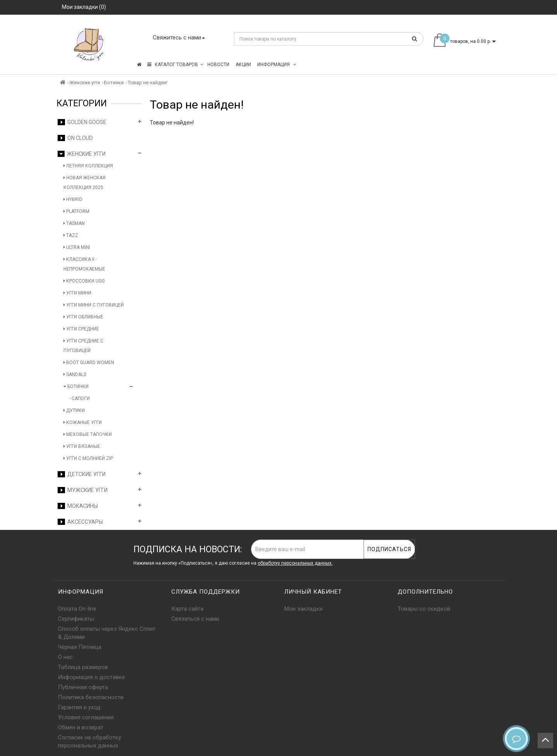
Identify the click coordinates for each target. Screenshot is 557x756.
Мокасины (78, 506)
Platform (76, 211)
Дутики (74, 410)
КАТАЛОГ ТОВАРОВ (175, 65)
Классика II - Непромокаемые (84, 264)
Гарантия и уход (79, 707)
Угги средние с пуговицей (83, 346)
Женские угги (85, 83)
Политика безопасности (91, 697)
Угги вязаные (82, 446)
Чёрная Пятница (80, 647)
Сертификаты (76, 619)
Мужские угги (83, 490)
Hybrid (73, 199)
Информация (277, 65)
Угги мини (77, 293)
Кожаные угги (83, 422)
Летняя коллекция (88, 166)
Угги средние (81, 329)
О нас (65, 657)
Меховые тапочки (88, 434)
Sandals (75, 375)
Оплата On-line (77, 609)
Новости (218, 65)
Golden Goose (82, 122)
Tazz (71, 235)
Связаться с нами (195, 619)
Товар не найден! (148, 83)
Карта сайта (187, 609)
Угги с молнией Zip (88, 458)
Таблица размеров (83, 667)
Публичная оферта (83, 687)
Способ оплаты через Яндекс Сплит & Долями (107, 633)
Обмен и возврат (81, 727)
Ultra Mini (77, 247)
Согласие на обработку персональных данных (90, 742)
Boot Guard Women (89, 363)
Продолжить (479, 138)
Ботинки (114, 83)
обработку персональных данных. (295, 563)
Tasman (74, 223)
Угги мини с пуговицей (94, 305)
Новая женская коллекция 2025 (85, 183)
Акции (243, 65)
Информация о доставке (91, 677)
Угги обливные (83, 317)
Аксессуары (80, 522)
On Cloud (75, 138)
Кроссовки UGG (84, 281)
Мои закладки (303, 609)
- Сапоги (79, 398)
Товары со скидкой (424, 609)
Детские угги (82, 474)
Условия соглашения (86, 717)
